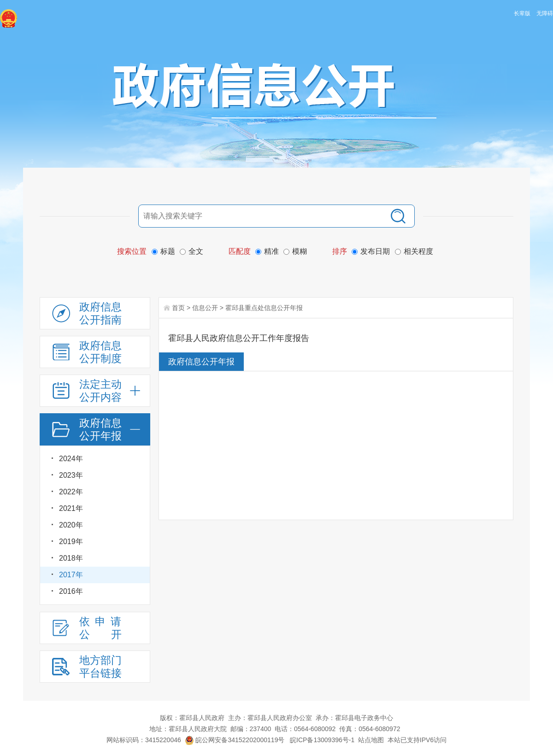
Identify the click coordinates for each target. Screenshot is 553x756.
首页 (178, 308)
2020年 (71, 525)
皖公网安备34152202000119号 (235, 740)
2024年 (71, 459)
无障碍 (545, 13)
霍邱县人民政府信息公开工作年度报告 (239, 338)
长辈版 (522, 13)
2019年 (71, 542)
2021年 (71, 508)
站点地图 (371, 740)
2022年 (71, 492)
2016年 (71, 591)
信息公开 (205, 308)
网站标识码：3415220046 (144, 740)
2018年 (71, 558)
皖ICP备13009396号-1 (322, 740)
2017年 (71, 575)
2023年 (71, 475)
